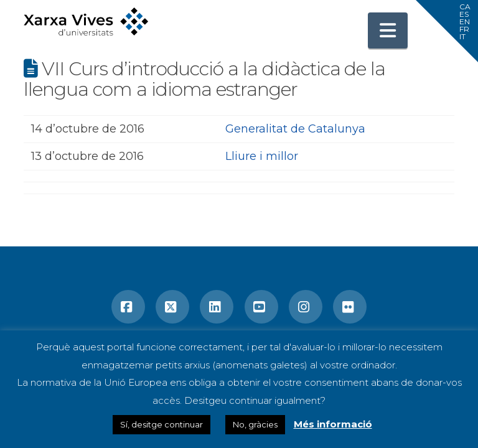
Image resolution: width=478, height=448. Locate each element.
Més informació (333, 424)
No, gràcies (255, 424)
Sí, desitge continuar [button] (162, 424)
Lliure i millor (262, 156)
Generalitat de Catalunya (295, 129)
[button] (388, 30)
